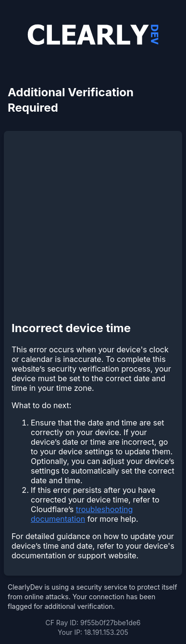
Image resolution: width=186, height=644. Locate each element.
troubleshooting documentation (82, 514)
